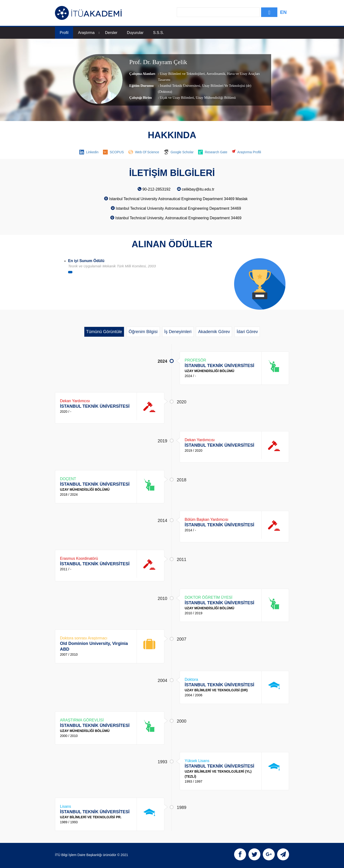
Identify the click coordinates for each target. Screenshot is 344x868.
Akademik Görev (214, 332)
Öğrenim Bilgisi (143, 332)
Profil (64, 33)
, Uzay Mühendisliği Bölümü (215, 98)
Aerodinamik (215, 74)
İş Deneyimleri (178, 332)
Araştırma (89, 33)
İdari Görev (247, 332)
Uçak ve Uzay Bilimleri (177, 98)
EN (283, 12)
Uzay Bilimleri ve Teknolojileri (182, 74)
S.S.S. (159, 33)
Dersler (111, 33)
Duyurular (135, 33)
